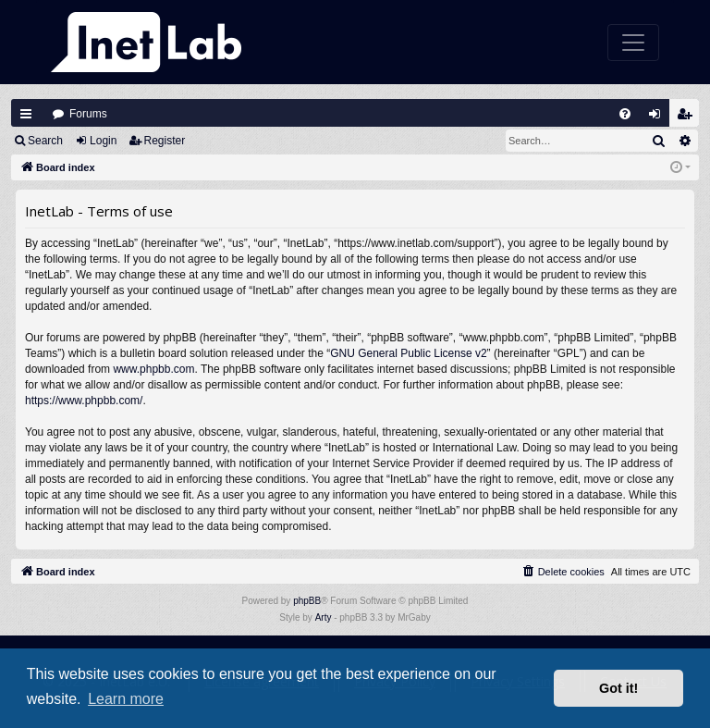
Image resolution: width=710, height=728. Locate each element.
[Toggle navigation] (633, 43)
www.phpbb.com (153, 369)
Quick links (26, 114)
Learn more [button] (126, 699)
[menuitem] (625, 114)
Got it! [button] (618, 688)
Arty (324, 617)
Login (103, 141)
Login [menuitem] (659, 118)
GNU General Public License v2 (408, 353)
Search (45, 141)
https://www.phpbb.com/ (84, 401)
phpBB (307, 601)
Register (165, 141)
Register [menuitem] (689, 118)
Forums (88, 114)
